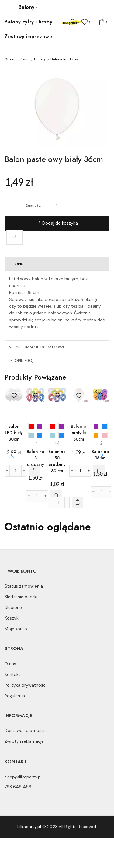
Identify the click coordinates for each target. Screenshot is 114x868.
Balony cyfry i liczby (28, 22)
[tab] (57, 264)
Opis (16, 264)
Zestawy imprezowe (28, 36)
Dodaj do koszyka (60, 223)
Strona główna (17, 59)
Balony (29, 7)
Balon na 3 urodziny (35, 458)
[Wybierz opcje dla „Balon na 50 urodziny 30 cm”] (78, 502)
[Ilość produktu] (57, 205)
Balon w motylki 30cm (79, 433)
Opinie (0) (21, 361)
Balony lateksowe (66, 59)
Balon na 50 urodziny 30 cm (57, 461)
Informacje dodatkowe (37, 347)
